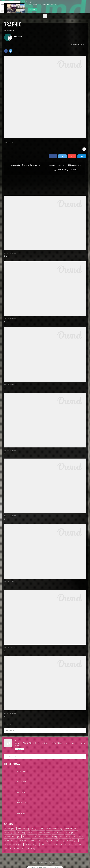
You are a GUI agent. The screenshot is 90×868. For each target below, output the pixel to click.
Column (72, 841)
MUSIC (45, 833)
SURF (70, 833)
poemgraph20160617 (14, 453)
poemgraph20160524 (14, 716)
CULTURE (58, 841)
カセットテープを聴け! (52, 845)
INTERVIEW (28, 841)
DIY (26, 837)
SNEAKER (51, 837)
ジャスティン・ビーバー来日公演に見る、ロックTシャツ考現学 (38, 779)
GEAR (78, 837)
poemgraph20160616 (14, 519)
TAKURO (18, 37)
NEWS (10, 829)
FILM (32, 833)
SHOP (37, 837)
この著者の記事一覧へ (77, 44)
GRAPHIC (12, 24)
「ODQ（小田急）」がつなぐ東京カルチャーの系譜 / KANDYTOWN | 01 (42, 811)
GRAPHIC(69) (9, 143)
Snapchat (38, 829)
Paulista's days (12, 650)
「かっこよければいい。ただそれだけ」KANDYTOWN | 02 (37, 800)
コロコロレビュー (73, 845)
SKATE (58, 833)
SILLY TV (23, 829)
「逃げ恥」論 (31, 845)
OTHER (31, 849)
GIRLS (43, 841)
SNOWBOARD (12, 837)
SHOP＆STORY (54, 829)
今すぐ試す (32, 10)
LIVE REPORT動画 (14, 849)
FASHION (71, 829)
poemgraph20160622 (14, 322)
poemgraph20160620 (14, 387)
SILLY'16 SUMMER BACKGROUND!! (22, 256)
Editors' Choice (13, 845)
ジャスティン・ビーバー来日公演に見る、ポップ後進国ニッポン (39, 768)
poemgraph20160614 (14, 585)
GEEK (65, 837)
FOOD (9, 833)
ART (21, 833)
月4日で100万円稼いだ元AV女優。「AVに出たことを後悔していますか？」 (43, 790)
